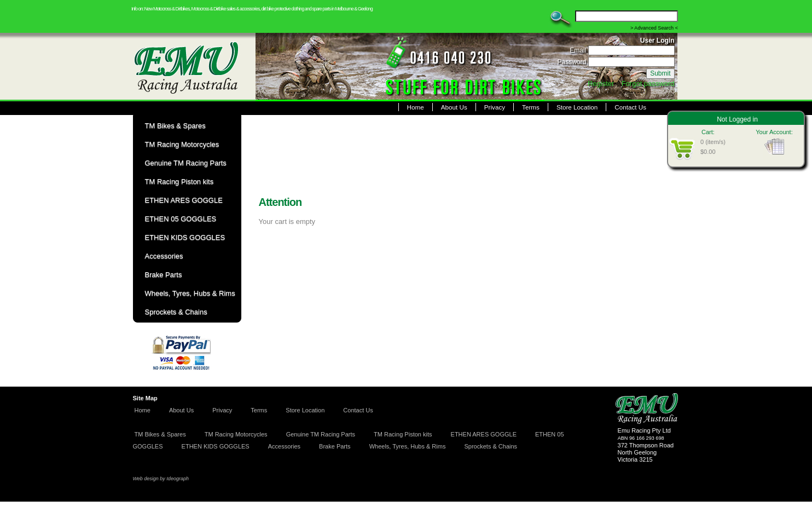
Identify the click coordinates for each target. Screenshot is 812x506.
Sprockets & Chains (491, 446)
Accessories (284, 446)
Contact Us (630, 107)
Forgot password (648, 84)
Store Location (577, 107)
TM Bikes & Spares (160, 434)
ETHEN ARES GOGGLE (484, 434)
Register (601, 84)
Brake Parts (335, 446)
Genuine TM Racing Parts (321, 434)
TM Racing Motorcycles (236, 434)
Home (416, 107)
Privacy (495, 107)
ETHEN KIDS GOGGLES (216, 446)
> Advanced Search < (654, 28)
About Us (454, 107)
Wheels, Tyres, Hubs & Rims (408, 446)
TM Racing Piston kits (403, 434)
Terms (531, 107)
